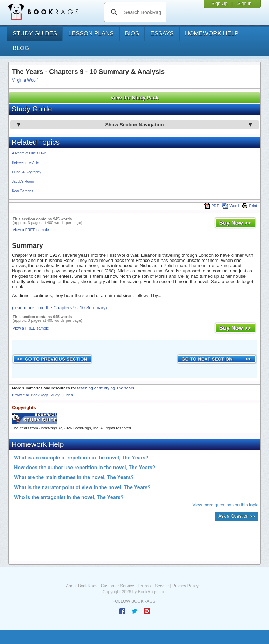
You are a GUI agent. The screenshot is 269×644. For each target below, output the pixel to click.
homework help (212, 33)
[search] (142, 12)
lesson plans (91, 33)
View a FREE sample (31, 230)
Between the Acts (25, 163)
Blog (21, 48)
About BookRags (82, 586)
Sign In (244, 3)
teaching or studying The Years (106, 388)
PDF (212, 206)
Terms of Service (153, 586)
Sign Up (219, 3)
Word (230, 206)
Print (250, 206)
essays (162, 33)
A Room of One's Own (29, 153)
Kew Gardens (23, 191)
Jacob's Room (23, 182)
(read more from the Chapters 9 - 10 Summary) (60, 308)
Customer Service (118, 586)
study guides (35, 33)
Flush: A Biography (26, 172)
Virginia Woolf (25, 80)
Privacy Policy (185, 586)
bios (132, 33)
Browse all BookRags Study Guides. (43, 395)
